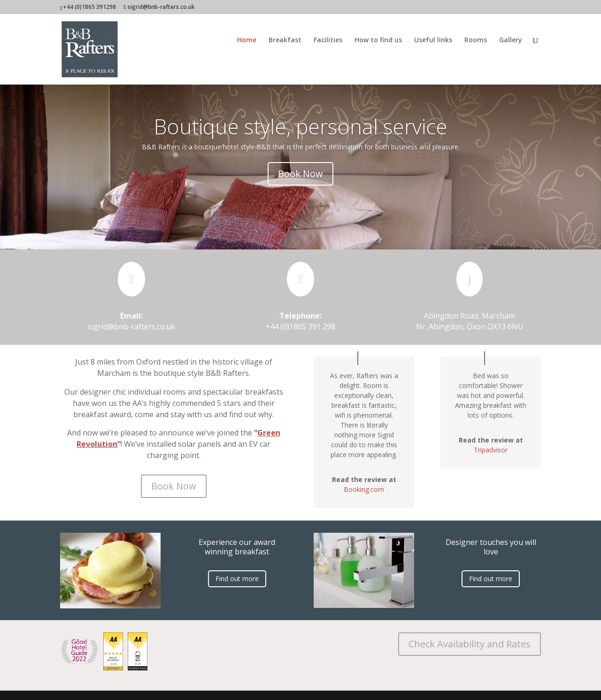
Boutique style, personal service (301, 126)
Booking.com (364, 489)
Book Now (300, 174)
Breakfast (285, 40)
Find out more (237, 579)
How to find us (378, 40)
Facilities (328, 40)
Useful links (433, 40)
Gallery (511, 40)
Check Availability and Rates (470, 644)
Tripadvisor (491, 450)
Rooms (476, 40)
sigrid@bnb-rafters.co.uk (131, 327)
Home (247, 40)
